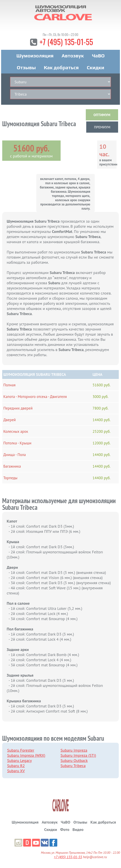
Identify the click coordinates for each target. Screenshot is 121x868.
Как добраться (61, 67)
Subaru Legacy (19, 760)
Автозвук (73, 56)
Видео (78, 829)
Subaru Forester (21, 750)
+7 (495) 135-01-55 (66, 42)
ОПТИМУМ (102, 115)
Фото (65, 829)
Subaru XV (16, 771)
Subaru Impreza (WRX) (26, 755)
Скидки (95, 67)
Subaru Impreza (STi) (78, 755)
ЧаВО (98, 56)
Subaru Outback (74, 760)
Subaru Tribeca (73, 766)
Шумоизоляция (35, 56)
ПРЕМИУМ (102, 127)
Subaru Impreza (74, 750)
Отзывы (26, 67)
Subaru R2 (16, 766)
